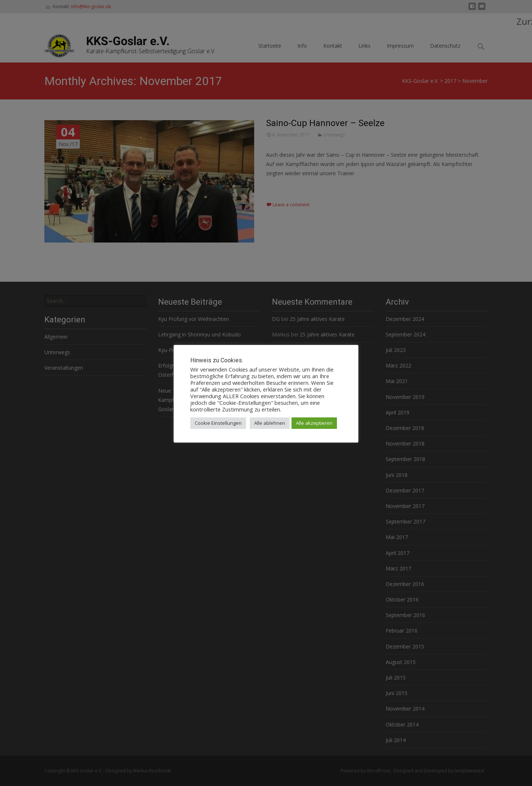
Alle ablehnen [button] (270, 423)
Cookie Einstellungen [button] (218, 423)
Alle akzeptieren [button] (314, 423)
